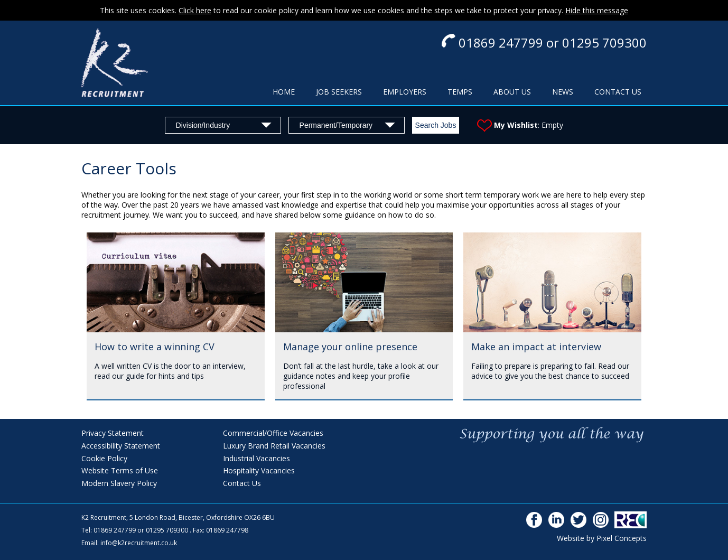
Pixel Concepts (622, 538)
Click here (195, 10)
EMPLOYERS (405, 92)
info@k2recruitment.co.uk (139, 543)
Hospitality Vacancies (259, 470)
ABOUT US (512, 92)
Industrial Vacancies (256, 458)
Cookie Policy (104, 458)
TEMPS (460, 92)
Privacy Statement (113, 433)
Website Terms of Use (120, 470)
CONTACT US (618, 92)
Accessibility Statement (121, 446)
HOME (284, 92)
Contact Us (242, 483)
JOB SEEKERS (339, 92)
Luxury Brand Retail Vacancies (274, 446)
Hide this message (597, 10)
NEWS (563, 92)
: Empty (520, 125)
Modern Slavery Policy (119, 483)
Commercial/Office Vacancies (273, 433)
